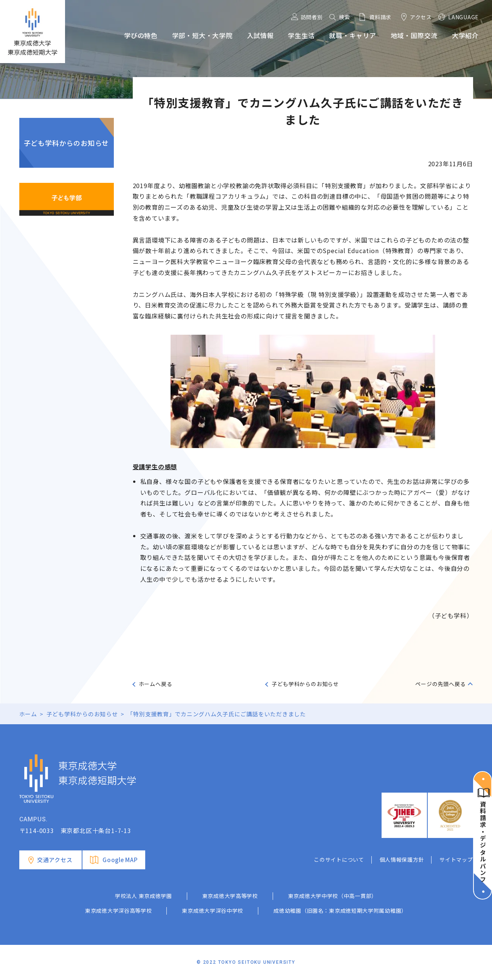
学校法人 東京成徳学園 (144, 896)
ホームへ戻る (156, 684)
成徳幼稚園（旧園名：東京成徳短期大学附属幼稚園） (340, 910)
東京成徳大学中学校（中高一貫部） (333, 896)
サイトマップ (456, 859)
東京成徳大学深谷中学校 (213, 910)
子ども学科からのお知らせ (67, 143)
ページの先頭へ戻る (440, 684)
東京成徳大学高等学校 (230, 896)
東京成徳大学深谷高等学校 (118, 910)
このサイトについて (339, 859)
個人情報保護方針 (402, 859)
